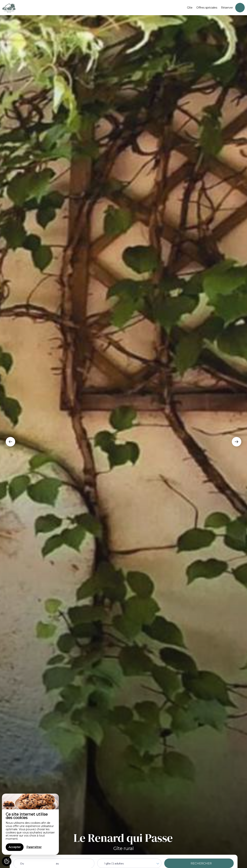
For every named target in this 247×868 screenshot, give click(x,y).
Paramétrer (34, 847)
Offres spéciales (207, 8)
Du (22, 863)
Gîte (190, 8)
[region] (30, 824)
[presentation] (10, 442)
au (57, 863)
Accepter (15, 847)
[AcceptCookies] (7, 861)
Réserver (227, 8)
